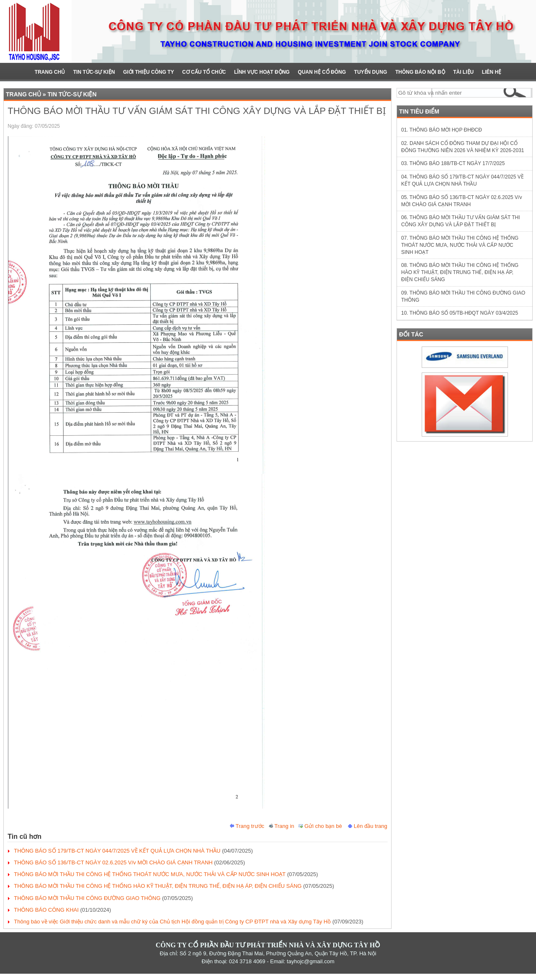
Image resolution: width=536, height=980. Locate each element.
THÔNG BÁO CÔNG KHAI (46, 910)
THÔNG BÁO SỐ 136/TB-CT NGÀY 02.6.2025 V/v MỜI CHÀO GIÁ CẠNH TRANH (113, 862)
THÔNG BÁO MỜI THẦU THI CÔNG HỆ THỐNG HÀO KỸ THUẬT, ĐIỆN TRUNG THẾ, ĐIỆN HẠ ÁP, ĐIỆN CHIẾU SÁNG (158, 886)
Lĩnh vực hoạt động (262, 72)
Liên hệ (492, 72)
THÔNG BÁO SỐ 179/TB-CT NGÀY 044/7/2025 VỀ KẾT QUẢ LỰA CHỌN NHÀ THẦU (117, 851)
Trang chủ (50, 72)
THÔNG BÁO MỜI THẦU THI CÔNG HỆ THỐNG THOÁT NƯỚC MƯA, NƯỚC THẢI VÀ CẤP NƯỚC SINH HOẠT (150, 874)
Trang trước (247, 826)
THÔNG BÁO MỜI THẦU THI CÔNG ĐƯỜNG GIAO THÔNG (87, 898)
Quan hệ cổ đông (322, 72)
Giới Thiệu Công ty (148, 72)
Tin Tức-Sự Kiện (94, 72)
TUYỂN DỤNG (371, 72)
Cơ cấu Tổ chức (204, 72)
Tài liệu (463, 72)
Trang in (282, 826)
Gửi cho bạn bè (320, 826)
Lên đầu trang (368, 826)
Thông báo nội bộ (420, 72)
